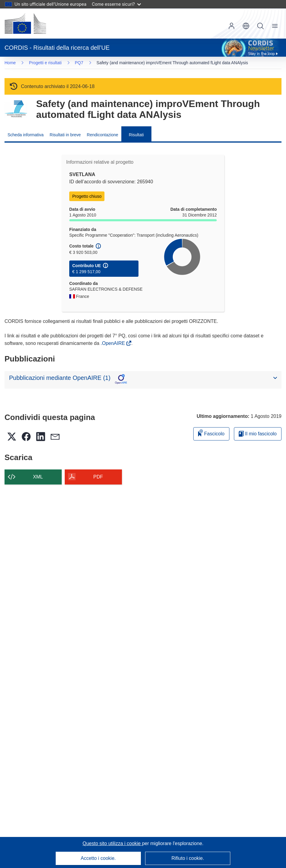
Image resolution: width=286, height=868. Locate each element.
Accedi (232, 26)
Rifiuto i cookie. (188, 858)
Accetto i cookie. (98, 858)
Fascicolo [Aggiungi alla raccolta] (211, 433)
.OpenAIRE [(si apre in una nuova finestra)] (113, 343)
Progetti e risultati (45, 63)
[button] (246, 26)
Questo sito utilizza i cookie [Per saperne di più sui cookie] (112, 843)
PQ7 (79, 63)
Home (10, 63)
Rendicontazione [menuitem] (102, 135)
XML (38, 477)
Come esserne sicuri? (116, 4)
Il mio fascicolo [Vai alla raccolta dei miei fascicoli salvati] (258, 434)
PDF (98, 477)
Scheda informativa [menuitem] (26, 135)
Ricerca (260, 26)
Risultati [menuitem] (136, 135)
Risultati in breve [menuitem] (65, 135)
